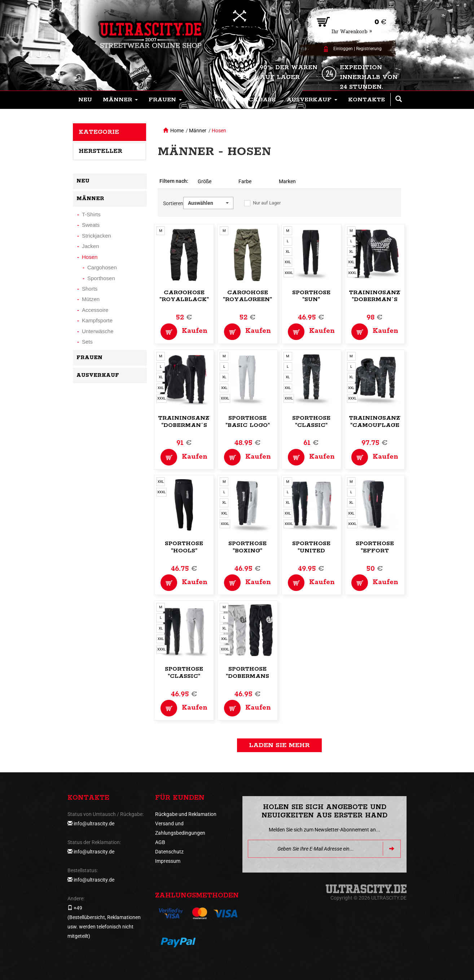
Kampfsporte (97, 320)
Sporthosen (101, 278)
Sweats (91, 225)
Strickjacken (96, 236)
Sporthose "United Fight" (311, 551)
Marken (287, 181)
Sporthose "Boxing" (247, 547)
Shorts (90, 289)
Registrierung (369, 49)
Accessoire (95, 310)
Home (177, 131)
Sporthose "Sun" (311, 296)
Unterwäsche (98, 331)
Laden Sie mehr (279, 745)
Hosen (219, 131)
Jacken (91, 246)
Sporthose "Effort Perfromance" (375, 551)
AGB (160, 842)
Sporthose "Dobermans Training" (247, 676)
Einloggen (343, 49)
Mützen (91, 299)
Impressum (168, 861)
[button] (120, 100)
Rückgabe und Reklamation (186, 814)
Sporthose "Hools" (184, 547)
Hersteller (100, 151)
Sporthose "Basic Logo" (248, 422)
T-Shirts (91, 214)
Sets (87, 342)
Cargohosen (102, 267)
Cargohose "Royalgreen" (247, 296)
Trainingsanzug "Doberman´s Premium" (379, 300)
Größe (205, 181)
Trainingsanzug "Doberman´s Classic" (188, 425)
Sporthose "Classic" (311, 422)
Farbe (245, 181)
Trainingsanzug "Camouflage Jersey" (379, 425)
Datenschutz (169, 852)
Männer (198, 131)
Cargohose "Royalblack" (184, 296)
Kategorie (99, 132)
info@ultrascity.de (94, 824)
